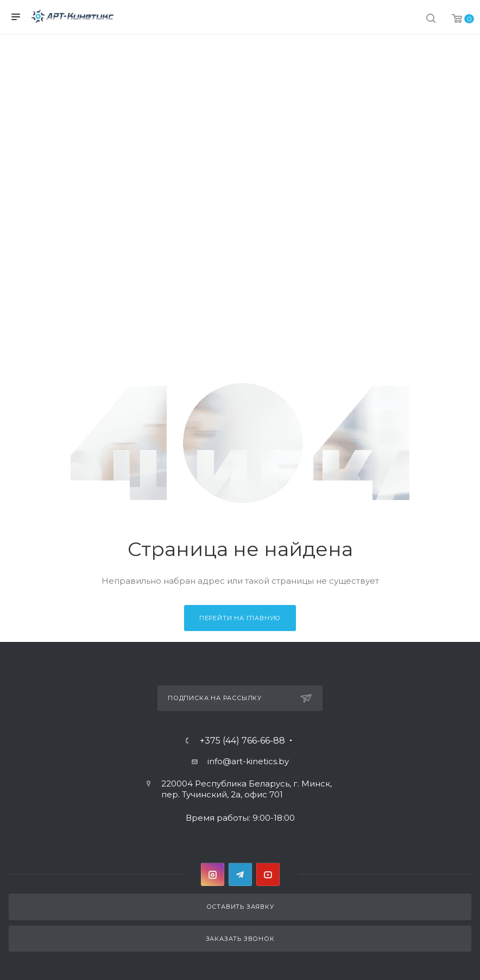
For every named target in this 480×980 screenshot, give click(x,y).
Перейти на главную (240, 618)
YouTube (268, 874)
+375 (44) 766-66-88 (242, 741)
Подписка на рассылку (240, 698)
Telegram (240, 874)
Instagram (213, 874)
